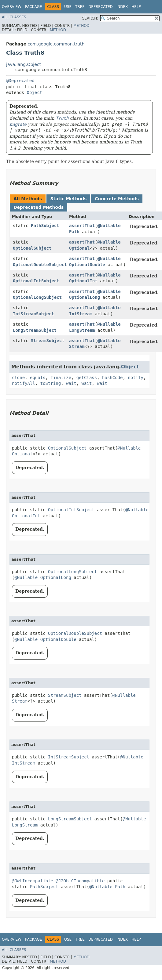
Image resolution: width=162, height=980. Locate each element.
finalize (61, 378)
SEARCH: (90, 18)
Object (34, 92)
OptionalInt (83, 281)
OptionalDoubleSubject (40, 265)
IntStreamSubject (33, 314)
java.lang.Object (24, 64)
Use (68, 7)
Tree (80, 7)
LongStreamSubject (35, 330)
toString (51, 383)
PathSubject (45, 226)
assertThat (82, 226)
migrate (18, 124)
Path (74, 232)
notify (136, 378)
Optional (79, 248)
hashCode (112, 378)
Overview (12, 7)
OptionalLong (85, 297)
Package (33, 7)
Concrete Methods (117, 199)
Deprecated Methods (39, 207)
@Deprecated (20, 81)
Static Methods (68, 199)
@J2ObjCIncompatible (80, 881)
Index (122, 7)
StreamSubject (48, 341)
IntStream (81, 314)
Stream (77, 346)
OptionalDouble (87, 265)
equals (38, 378)
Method (81, 26)
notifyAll (24, 383)
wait (71, 383)
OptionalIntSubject (36, 281)
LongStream (82, 330)
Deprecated (101, 7)
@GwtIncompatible (33, 881)
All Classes (14, 17)
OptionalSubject (32, 248)
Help (136, 7)
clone (18, 378)
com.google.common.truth (56, 44)
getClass (87, 378)
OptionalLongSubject (37, 297)
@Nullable (109, 226)
